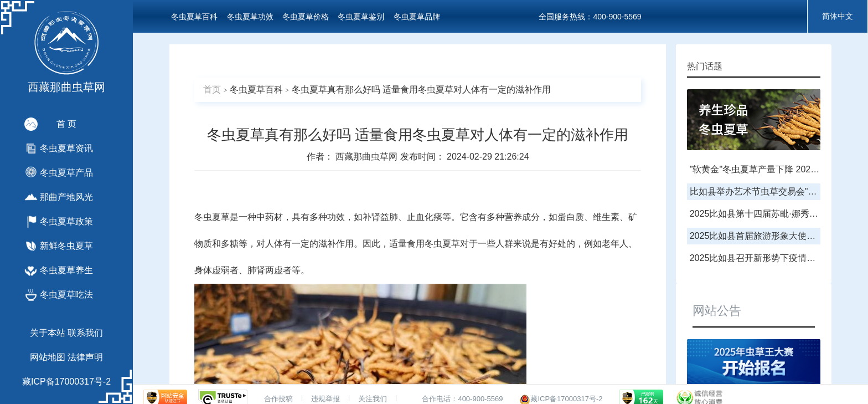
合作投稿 (278, 399)
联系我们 (85, 333)
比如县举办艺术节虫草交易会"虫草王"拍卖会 (777, 191)
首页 (212, 90)
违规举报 (325, 399)
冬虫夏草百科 (194, 17)
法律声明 (85, 357)
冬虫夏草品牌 (417, 17)
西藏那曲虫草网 (368, 157)
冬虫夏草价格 (306, 17)
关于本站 (48, 333)
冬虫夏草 (212, 217)
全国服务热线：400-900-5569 (590, 17)
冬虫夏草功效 (250, 17)
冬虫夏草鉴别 (361, 17)
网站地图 (48, 357)
